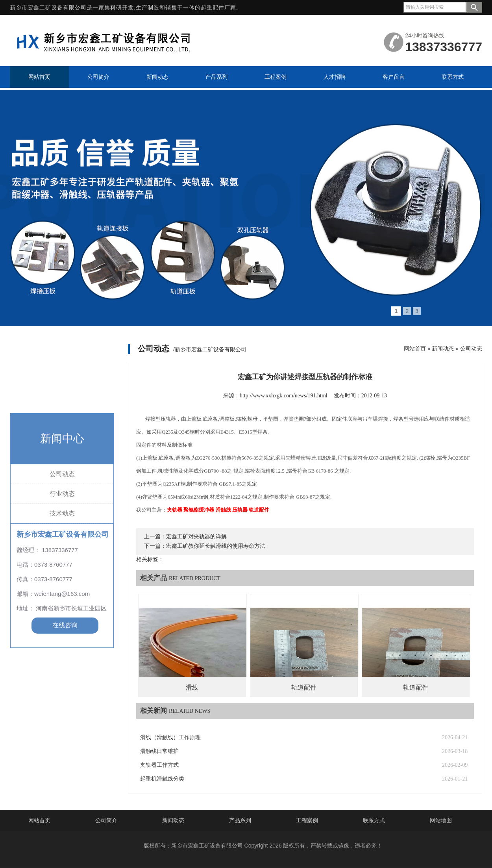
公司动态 (62, 527)
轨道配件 (304, 687)
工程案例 (307, 820)
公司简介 (106, 820)
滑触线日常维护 (159, 751)
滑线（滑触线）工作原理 (170, 737)
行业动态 (62, 547)
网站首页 (415, 349)
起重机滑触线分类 (162, 779)
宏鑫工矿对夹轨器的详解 (196, 537)
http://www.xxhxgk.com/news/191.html (284, 396)
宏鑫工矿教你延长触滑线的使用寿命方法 (216, 546)
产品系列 (240, 820)
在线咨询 (65, 678)
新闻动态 (443, 349)
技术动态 (62, 567)
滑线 (192, 687)
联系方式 (374, 820)
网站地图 (441, 820)
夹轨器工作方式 (159, 765)
